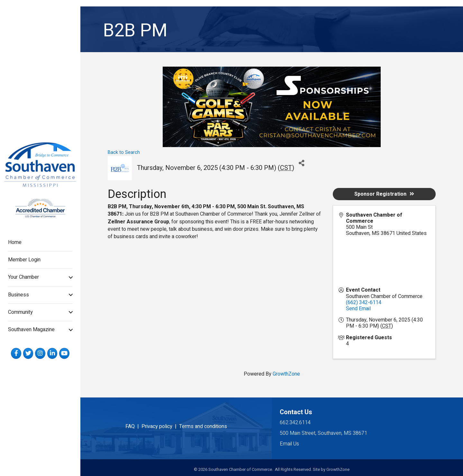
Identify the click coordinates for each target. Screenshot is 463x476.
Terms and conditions (203, 426)
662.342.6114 (295, 423)
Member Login (24, 260)
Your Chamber (23, 277)
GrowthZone (286, 374)
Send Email (358, 309)
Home (15, 242)
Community (20, 312)
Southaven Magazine (31, 330)
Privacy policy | (160, 426)
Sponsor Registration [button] (384, 194)
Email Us (289, 444)
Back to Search (124, 152)
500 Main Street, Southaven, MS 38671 (323, 433)
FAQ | (133, 426)
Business (18, 295)
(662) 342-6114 (364, 303)
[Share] (301, 163)
